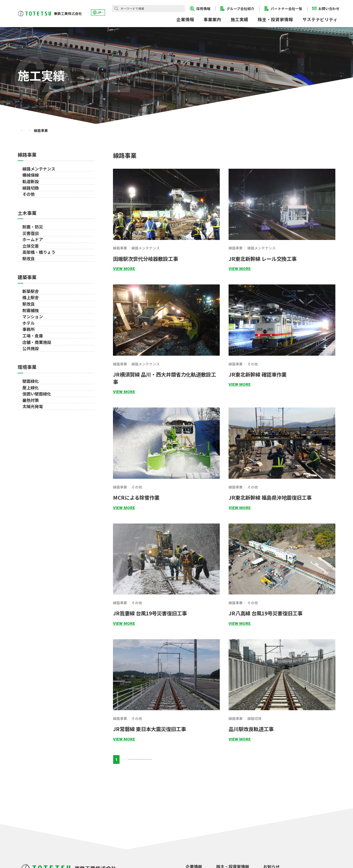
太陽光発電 (33, 634)
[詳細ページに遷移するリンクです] (166, 204)
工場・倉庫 (33, 501)
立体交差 (31, 322)
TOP (21, 130)
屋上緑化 (31, 588)
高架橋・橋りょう (39, 337)
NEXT (153, 759)
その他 (29, 234)
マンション (33, 455)
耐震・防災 (33, 276)
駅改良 (29, 352)
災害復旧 (31, 291)
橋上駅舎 (31, 409)
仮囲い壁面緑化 (37, 604)
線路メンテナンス (39, 173)
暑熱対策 (31, 619)
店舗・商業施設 (37, 516)
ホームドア (33, 307)
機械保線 (31, 188)
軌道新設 (31, 204)
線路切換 (31, 219)
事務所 (29, 486)
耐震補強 (31, 440)
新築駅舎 (31, 394)
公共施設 (31, 531)
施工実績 (239, 19)
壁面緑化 (31, 573)
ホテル (29, 470)
